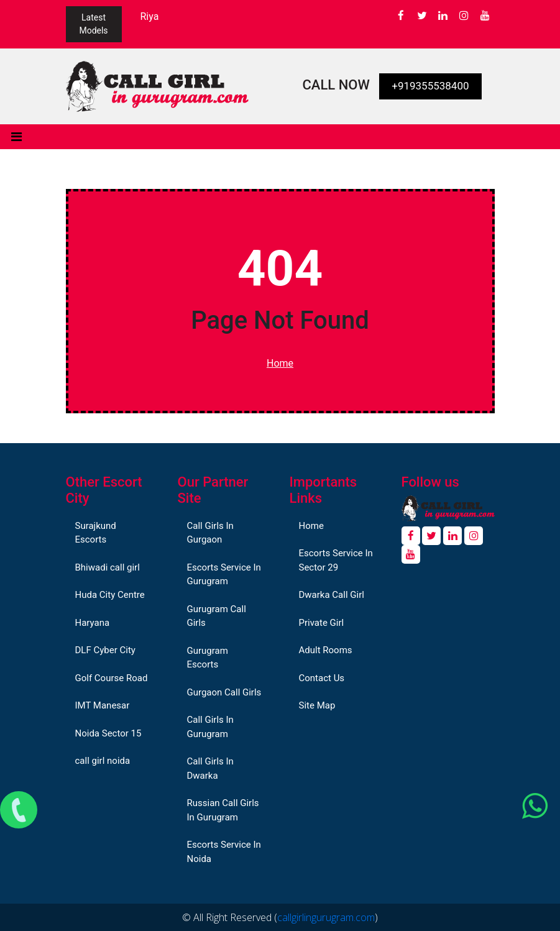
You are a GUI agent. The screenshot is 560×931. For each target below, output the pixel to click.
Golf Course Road (112, 678)
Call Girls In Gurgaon (210, 533)
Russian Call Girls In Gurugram (223, 810)
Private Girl (322, 623)
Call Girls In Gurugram (210, 727)
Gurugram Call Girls (217, 616)
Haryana (93, 623)
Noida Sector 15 (108, 733)
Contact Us (322, 678)
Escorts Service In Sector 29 (336, 560)
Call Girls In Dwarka (210, 768)
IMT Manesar (103, 705)
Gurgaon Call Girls (224, 692)
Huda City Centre (110, 595)
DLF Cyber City (105, 650)
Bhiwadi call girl (108, 567)
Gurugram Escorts (208, 658)
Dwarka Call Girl (332, 595)
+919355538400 (430, 86)
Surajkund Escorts (96, 533)
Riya (150, 16)
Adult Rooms (326, 650)
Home (280, 363)
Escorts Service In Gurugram (224, 575)
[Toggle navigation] (16, 137)
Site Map (317, 705)
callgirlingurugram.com (326, 917)
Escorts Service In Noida (224, 852)
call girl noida (103, 761)
